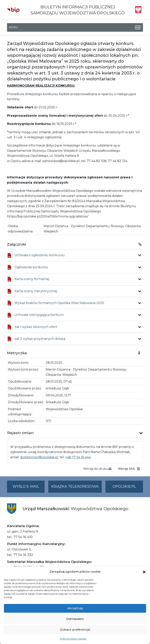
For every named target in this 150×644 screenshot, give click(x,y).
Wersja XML (129, 469)
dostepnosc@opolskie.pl (39, 457)
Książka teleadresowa (75, 486)
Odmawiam (75, 619)
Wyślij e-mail (29, 488)
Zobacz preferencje (75, 630)
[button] (144, 572)
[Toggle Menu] (138, 28)
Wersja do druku (97, 469)
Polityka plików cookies (73, 639)
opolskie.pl (124, 486)
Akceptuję (75, 608)
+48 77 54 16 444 (78, 457)
